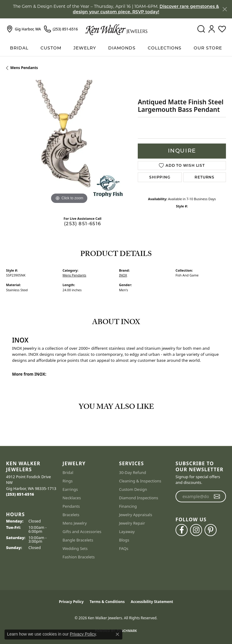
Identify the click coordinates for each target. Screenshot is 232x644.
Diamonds (122, 48)
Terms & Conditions (107, 602)
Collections (165, 48)
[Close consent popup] (118, 634)
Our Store (208, 48)
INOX (123, 275)
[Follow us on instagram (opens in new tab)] (196, 530)
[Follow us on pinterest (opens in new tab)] (211, 530)
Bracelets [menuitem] (71, 515)
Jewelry (85, 48)
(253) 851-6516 (82, 224)
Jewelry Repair (132, 523)
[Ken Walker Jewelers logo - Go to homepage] (116, 29)
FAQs (124, 548)
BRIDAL (19, 48)
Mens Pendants (24, 68)
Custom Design (133, 489)
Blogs (124, 540)
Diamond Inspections (139, 498)
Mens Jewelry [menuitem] (75, 523)
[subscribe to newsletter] (217, 497)
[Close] (225, 9)
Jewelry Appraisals (136, 515)
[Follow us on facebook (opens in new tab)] (182, 530)
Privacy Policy (71, 602)
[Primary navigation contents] (116, 48)
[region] (69, 143)
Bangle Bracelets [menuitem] (78, 540)
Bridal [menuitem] (68, 472)
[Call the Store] (20, 494)
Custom (51, 48)
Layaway (127, 532)
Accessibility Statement (152, 602)
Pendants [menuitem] (71, 506)
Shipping (160, 177)
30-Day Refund (132, 472)
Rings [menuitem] (68, 481)
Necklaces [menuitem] (72, 498)
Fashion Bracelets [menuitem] (79, 557)
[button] (201, 29)
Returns (205, 177)
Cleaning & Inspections (140, 481)
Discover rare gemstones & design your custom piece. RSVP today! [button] (146, 9)
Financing (128, 506)
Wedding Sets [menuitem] (75, 548)
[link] (23, 29)
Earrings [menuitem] (70, 489)
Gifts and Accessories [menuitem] (82, 532)
